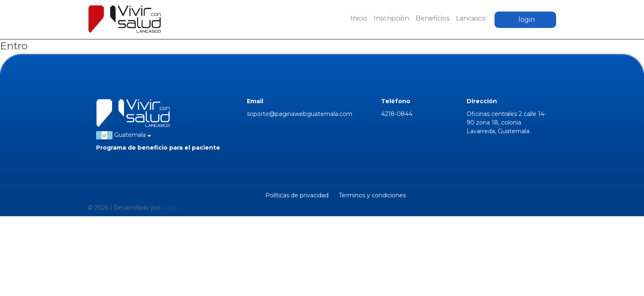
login (527, 20)
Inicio (359, 18)
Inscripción (391, 18)
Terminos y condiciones (372, 195)
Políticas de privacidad (297, 195)
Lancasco (471, 18)
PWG (170, 208)
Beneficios (432, 18)
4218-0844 (397, 114)
